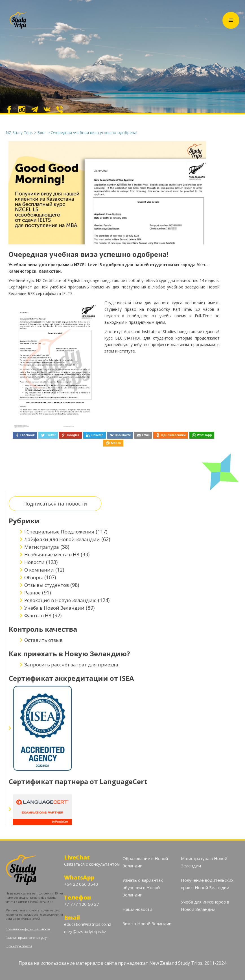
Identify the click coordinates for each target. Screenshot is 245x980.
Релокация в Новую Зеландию (60, 600)
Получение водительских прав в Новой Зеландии (207, 884)
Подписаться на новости (55, 504)
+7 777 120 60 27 (82, 904)
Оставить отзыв (43, 640)
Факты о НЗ (38, 615)
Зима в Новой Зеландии (147, 924)
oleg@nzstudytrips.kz (85, 931)
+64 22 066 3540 (81, 884)
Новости (34, 562)
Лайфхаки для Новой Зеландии (62, 539)
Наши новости (137, 909)
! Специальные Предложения (59, 532)
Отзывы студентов (47, 585)
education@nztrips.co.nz (88, 924)
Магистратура (42, 547)
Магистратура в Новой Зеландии (204, 862)
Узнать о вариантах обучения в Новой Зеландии (143, 887)
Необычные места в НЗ (52, 554)
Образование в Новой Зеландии (145, 862)
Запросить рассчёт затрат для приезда (71, 665)
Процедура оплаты (19, 946)
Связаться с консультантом (92, 864)
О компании (39, 570)
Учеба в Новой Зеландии (54, 608)
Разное (32, 593)
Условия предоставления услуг (27, 938)
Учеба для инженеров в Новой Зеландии (205, 905)
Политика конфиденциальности (28, 929)
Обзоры (34, 577)
